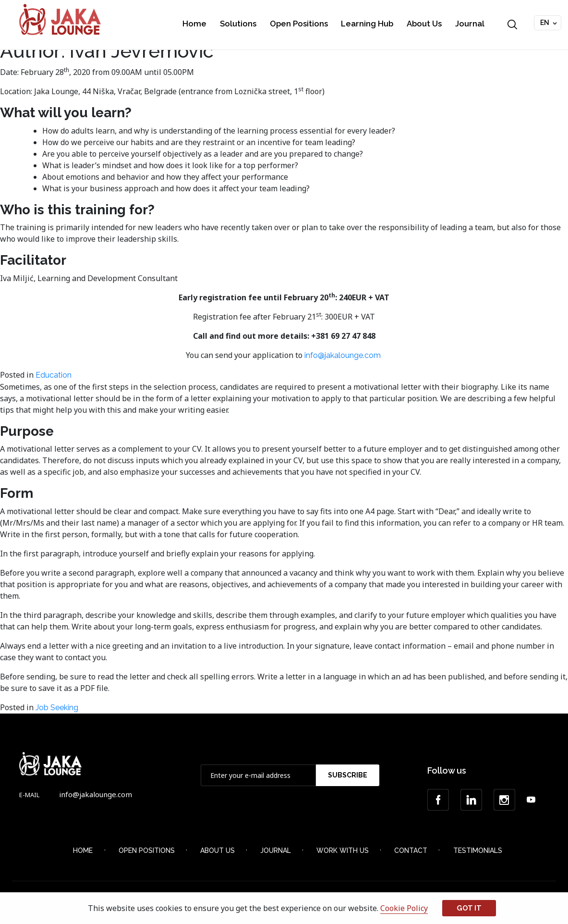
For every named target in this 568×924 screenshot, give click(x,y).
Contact (411, 850)
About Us (424, 24)
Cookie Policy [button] (404, 908)
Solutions (238, 24)
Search (512, 25)
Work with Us (343, 850)
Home (194, 24)
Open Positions (299, 24)
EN (545, 23)
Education (54, 375)
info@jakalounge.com (344, 355)
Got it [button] (469, 908)
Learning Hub (367, 24)
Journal (470, 24)
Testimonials (478, 850)
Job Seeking (57, 708)
